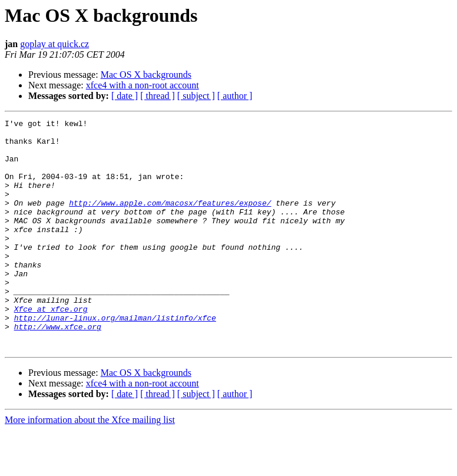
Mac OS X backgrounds (146, 75)
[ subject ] (196, 96)
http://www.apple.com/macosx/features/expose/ (170, 220)
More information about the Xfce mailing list (90, 466)
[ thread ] (158, 96)
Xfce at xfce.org (51, 348)
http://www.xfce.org (58, 369)
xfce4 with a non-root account (143, 85)
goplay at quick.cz (54, 44)
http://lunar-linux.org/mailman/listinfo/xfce (115, 358)
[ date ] (125, 96)
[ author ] (235, 96)
